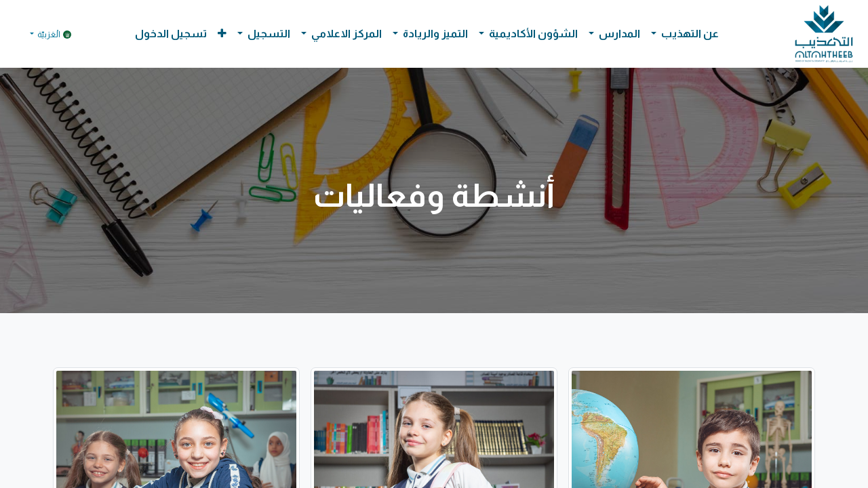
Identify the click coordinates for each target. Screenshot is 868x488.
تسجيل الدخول (171, 34)
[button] (222, 34)
